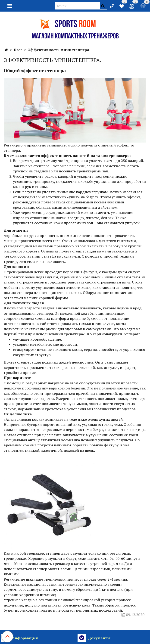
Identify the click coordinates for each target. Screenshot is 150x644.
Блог (18, 50)
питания (47, 595)
